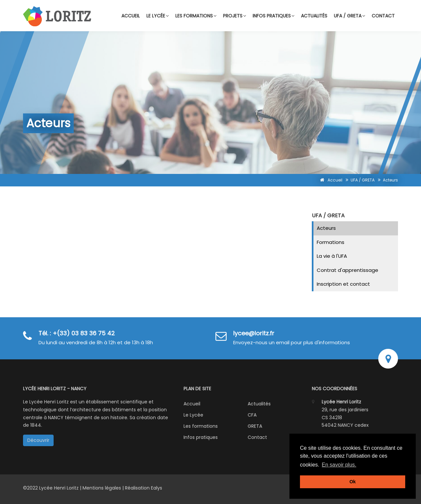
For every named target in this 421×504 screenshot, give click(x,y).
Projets (235, 16)
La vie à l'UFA (332, 256)
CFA (252, 415)
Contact (383, 16)
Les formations (196, 16)
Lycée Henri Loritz (60, 488)
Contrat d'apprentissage (347, 270)
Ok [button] (352, 482)
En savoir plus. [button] (339, 465)
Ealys (157, 488)
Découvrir (38, 440)
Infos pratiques (273, 16)
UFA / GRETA (349, 16)
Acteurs (326, 228)
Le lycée (158, 16)
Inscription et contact (343, 284)
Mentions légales (102, 488)
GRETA (255, 426)
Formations (331, 242)
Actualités (314, 16)
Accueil (131, 16)
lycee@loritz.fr (254, 333)
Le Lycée (193, 415)
